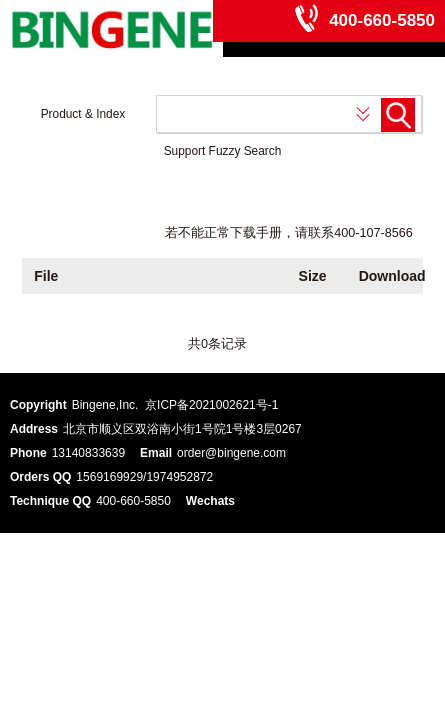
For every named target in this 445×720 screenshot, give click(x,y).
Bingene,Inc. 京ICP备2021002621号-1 (175, 405)
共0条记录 (217, 344)
